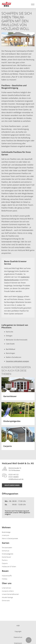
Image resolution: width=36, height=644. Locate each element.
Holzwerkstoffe (7, 576)
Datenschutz (18, 637)
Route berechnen (12, 485)
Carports (5, 563)
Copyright (18, 631)
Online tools (6, 600)
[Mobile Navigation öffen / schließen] (32, 4)
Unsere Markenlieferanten (10, 594)
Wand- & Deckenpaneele (10, 538)
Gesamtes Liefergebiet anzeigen (17, 361)
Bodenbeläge (6, 532)
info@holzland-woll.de (16, 479)
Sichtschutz (6, 551)
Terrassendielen (7, 548)
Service (20, 296)
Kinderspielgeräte (8, 554)
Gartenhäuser (6, 557)
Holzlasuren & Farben (9, 566)
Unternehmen (6, 588)
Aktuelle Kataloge (7, 597)
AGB (18, 626)
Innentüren (6, 535)
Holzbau (5, 579)
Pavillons (5, 560)
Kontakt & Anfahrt (8, 591)
